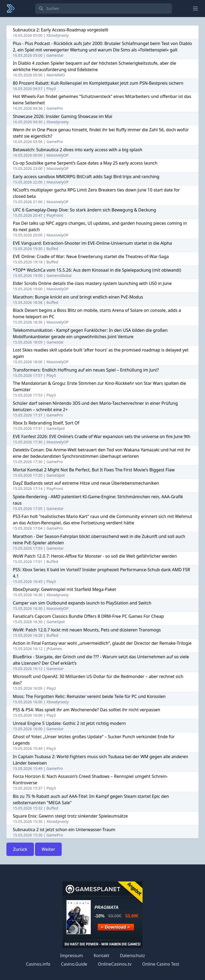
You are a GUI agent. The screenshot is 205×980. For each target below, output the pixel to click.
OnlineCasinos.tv (115, 964)
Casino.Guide (74, 964)
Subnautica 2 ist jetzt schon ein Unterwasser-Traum (64, 830)
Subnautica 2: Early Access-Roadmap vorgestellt (61, 30)
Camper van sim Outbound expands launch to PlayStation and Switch (82, 603)
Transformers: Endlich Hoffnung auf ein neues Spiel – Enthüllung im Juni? (86, 370)
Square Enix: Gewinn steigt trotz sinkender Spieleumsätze (70, 816)
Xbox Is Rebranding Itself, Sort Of (46, 423)
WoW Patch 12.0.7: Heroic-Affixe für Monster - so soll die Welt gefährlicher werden (95, 556)
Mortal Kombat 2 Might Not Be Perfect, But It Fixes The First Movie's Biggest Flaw (94, 470)
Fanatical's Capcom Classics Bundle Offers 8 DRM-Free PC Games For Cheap (88, 616)
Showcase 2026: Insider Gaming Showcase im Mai (62, 116)
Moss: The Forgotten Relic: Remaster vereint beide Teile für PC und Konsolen (89, 696)
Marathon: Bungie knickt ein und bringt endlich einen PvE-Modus (78, 297)
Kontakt (102, 956)
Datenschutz (132, 956)
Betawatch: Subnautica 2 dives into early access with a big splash (78, 150)
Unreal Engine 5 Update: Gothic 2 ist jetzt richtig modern (69, 723)
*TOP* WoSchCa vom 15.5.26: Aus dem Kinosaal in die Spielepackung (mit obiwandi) (97, 270)
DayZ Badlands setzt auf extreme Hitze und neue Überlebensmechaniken (86, 483)
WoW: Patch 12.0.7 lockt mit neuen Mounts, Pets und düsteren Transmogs (87, 630)
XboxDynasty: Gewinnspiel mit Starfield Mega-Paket (64, 589)
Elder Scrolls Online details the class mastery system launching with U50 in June (92, 283)
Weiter (48, 849)
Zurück (20, 849)
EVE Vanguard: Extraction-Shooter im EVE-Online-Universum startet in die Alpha (92, 243)
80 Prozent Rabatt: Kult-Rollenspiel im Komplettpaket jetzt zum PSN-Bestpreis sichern (98, 83)
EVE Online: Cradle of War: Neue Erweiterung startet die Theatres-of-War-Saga (91, 256)
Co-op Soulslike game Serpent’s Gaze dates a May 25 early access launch (85, 163)
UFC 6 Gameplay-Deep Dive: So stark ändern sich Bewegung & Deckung (84, 210)
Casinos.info (38, 964)
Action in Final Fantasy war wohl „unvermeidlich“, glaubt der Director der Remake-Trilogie (102, 643)
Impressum (72, 956)
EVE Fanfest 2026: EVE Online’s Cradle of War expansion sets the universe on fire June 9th (102, 436)
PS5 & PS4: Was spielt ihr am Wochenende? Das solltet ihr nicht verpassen (86, 710)
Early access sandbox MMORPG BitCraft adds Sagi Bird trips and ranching (86, 177)
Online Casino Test (161, 964)
